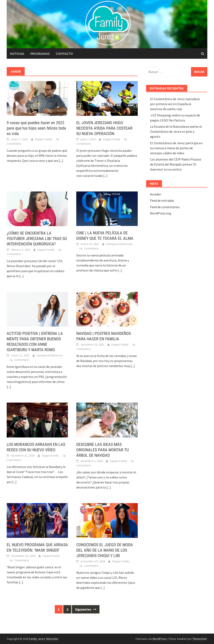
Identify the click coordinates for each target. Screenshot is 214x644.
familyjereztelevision (119, 244)
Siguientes (86, 609)
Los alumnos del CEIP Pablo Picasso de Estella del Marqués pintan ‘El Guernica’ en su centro (176, 164)
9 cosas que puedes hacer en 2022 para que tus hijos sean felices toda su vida (36, 128)
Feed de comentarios (165, 207)
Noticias (17, 54)
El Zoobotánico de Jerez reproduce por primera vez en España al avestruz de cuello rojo (175, 104)
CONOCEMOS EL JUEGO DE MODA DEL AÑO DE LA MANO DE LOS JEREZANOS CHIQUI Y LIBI (105, 550)
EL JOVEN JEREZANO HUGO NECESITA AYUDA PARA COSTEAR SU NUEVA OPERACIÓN (104, 128)
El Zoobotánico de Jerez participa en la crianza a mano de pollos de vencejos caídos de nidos (176, 148)
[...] (61, 161)
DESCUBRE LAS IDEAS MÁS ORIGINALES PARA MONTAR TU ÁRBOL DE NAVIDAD (103, 450)
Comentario (14, 144)
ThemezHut (200, 639)
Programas (40, 54)
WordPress (160, 639)
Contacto (64, 54)
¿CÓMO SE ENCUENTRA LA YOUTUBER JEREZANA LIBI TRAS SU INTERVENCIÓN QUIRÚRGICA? (37, 238)
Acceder (156, 194)
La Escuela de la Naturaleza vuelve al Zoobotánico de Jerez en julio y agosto (176, 131)
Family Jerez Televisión (44, 639)
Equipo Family (44, 139)
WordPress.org (161, 213)
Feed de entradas (162, 200)
